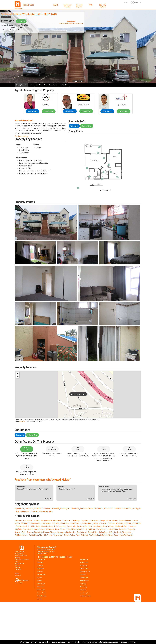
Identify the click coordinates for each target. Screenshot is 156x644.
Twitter (17, 573)
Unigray (103, 535)
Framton (111, 523)
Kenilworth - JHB (22, 526)
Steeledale (127, 532)
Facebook (18, 575)
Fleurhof (40, 572)
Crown (115, 520)
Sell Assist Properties (79, 6)
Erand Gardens (42, 596)
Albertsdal (83, 590)
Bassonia (29, 508)
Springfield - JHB (105, 532)
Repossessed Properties (68, 6)
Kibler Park (35, 526)
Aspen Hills (19, 508)
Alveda (37, 520)
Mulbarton (108, 508)
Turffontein (94, 535)
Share (129, 449)
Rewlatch (38, 532)
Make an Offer (21, 21)
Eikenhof (25, 523)
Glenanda (55, 508)
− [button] (18, 377)
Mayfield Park (20, 529)
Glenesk (119, 523)
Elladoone (65, 523)
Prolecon (123, 529)
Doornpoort (41, 559)
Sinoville (40, 566)
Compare (27, 467)
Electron (55, 523)
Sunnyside (41, 569)
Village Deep (113, 535)
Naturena (50, 529)
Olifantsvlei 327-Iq (79, 529)
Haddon (127, 523)
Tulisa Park (75, 535)
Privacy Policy (19, 554)
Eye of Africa (86, 523)
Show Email (49, 111)
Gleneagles (65, 508)
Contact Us (22, 421)
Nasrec (42, 529)
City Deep (76, 520)
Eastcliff (38, 508)
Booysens (57, 520)
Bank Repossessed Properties (46, 549)
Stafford (117, 532)
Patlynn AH (101, 529)
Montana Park (84, 562)
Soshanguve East (85, 596)
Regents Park (20, 532)
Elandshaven (35, 523)
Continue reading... (22, 136)
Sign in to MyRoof (103, 6)
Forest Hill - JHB (100, 523)
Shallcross (83, 575)
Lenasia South (42, 593)
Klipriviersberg (47, 526)
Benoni (40, 581)
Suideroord (25, 511)
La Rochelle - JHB (84, 526)
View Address (6, 17)
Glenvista (75, 508)
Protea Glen (41, 590)
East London (41, 584)
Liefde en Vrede (87, 508)
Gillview (46, 508)
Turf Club (84, 535)
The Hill (43, 535)
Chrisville (66, 520)
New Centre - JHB (62, 529)
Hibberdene (41, 587)
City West (85, 520)
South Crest (82, 532)
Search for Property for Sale (46, 551)
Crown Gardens (125, 520)
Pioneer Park (113, 529)
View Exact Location (78, 394)
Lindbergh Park (121, 526)
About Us (17, 565)
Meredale (98, 508)
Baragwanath (46, 520)
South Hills (93, 532)
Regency (131, 529)
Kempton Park (84, 578)
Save (78, 449)
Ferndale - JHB (84, 569)
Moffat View (32, 529)
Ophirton (92, 529)
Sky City (40, 599)
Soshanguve (84, 566)
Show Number (32, 111)
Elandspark (46, 523)
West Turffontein (127, 535)
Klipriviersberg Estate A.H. (65, 526)
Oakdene (118, 508)
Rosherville (71, 532)
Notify (104, 449)
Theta (50, 535)
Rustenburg (83, 587)
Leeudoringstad (85, 593)
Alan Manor (27, 520)
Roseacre (61, 532)
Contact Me (74, 126)
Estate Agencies (19, 563)
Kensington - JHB (85, 572)
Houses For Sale (20, 552)
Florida (40, 578)
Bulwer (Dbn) (41, 575)
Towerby (34, 511)
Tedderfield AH (21, 535)
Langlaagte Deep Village (103, 526)
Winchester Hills (32, 14)
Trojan (66, 535)
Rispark (53, 532)
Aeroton (18, 520)
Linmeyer (132, 526)
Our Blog (17, 567)
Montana (40, 562)
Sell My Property (42, 553)
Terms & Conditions (21, 556)
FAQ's (91, 5)
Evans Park (75, 523)
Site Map (17, 558)
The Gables (33, 535)
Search (56, 5)
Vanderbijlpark (84, 581)
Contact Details (52, 449)
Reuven (30, 532)
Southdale (127, 508)
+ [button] (18, 374)
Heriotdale (137, 523)
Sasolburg (83, 584)
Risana (46, 532)
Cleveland (94, 520)
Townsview (58, 535)
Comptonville (105, 520)
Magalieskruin (84, 559)
